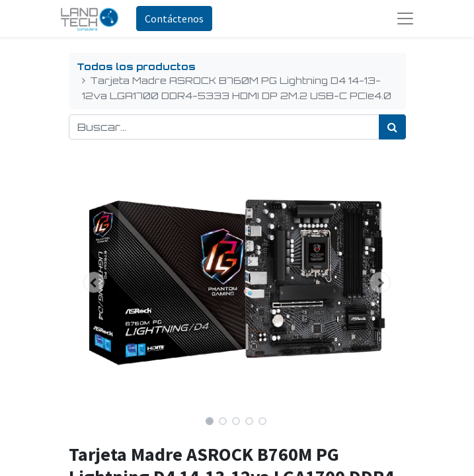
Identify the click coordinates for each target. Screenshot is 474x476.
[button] (94, 282)
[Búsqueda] (392, 127)
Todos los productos (136, 66)
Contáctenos (174, 19)
